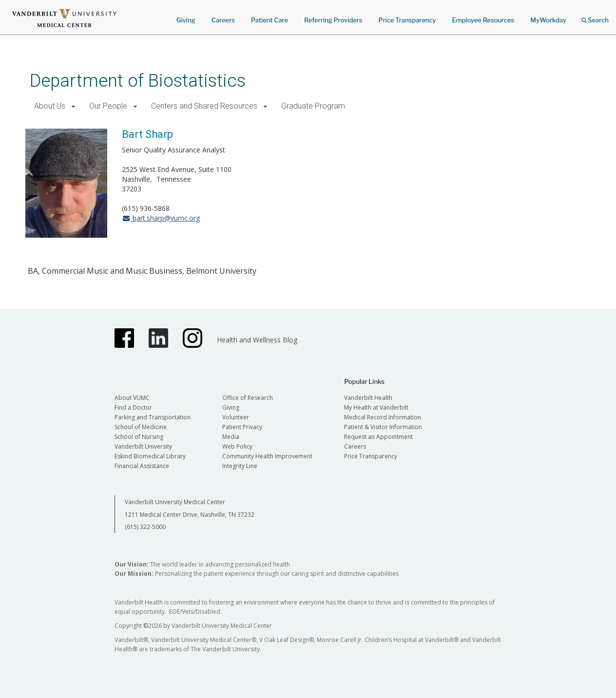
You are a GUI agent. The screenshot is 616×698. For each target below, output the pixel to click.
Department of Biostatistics (138, 81)
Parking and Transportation (153, 417)
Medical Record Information (383, 417)
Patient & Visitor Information (383, 427)
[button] (73, 106)
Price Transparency (407, 20)
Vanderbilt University (143, 446)
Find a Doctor (133, 407)
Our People (108, 106)
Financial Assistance (142, 466)
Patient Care (269, 20)
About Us (50, 106)
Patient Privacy (242, 427)
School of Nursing (139, 437)
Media (231, 437)
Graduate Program (313, 106)
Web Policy (237, 446)
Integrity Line (240, 466)
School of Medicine (141, 427)
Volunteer (236, 417)
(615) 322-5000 (145, 527)
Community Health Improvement (267, 456)
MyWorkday (548, 20)
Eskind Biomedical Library (150, 456)
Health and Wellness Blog (257, 340)
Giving (186, 20)
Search (595, 17)
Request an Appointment (378, 437)
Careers (223, 20)
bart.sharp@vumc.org (161, 218)
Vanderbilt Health (368, 398)
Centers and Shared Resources (204, 106)
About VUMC (132, 398)
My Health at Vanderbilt (376, 407)
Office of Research (248, 398)
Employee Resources (483, 20)
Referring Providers (333, 20)
